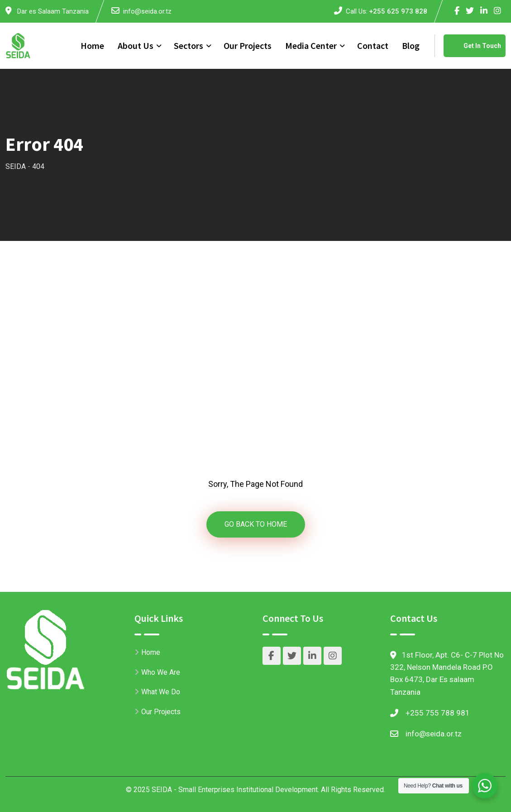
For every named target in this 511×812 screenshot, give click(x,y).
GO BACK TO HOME (256, 524)
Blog (411, 46)
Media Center (311, 46)
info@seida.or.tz (147, 11)
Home (92, 46)
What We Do (161, 692)
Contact (373, 46)
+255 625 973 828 (398, 11)
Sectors (189, 46)
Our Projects (248, 46)
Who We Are (161, 672)
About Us (136, 46)
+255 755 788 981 (438, 713)
